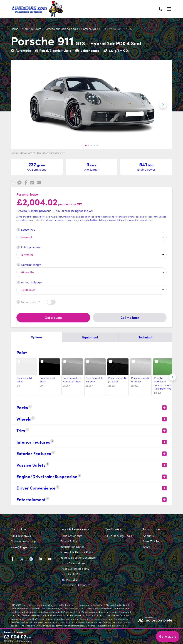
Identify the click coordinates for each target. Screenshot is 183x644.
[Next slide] (163, 105)
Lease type (26, 229)
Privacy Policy (69, 579)
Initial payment (29, 247)
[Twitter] (22, 560)
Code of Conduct (71, 536)
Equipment (90, 337)
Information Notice (72, 546)
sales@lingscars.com (24, 547)
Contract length (29, 264)
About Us (149, 536)
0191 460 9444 (21, 536)
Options (36, 337)
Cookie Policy (69, 541)
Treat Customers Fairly (75, 568)
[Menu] (169, 9)
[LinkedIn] (40, 560)
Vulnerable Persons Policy (77, 552)
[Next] (172, 377)
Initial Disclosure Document (78, 557)
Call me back (130, 317)
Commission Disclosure (75, 585)
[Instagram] (31, 560)
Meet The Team (153, 541)
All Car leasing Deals (118, 536)
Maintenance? (28, 302)
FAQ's (147, 546)
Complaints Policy (72, 574)
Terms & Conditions (73, 563)
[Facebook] (13, 560)
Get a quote (53, 317)
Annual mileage (29, 282)
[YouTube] (50, 560)
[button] (86, 145)
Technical (145, 337)
